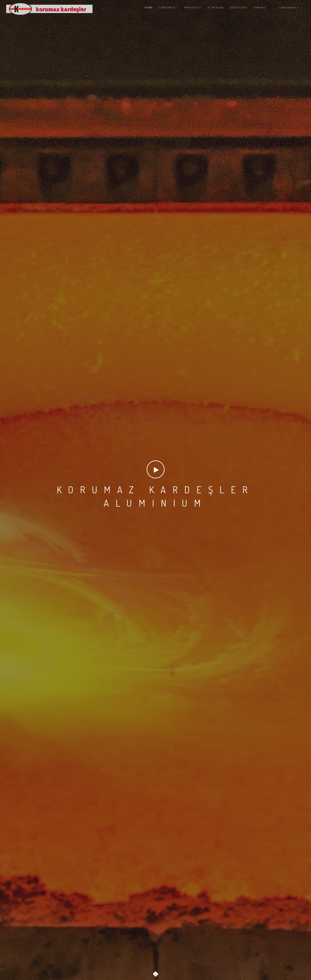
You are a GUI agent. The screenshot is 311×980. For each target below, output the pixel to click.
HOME (149, 7)
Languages (289, 7)
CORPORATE (169, 7)
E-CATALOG (216, 7)
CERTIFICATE (239, 7)
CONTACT (260, 7)
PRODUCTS (193, 7)
